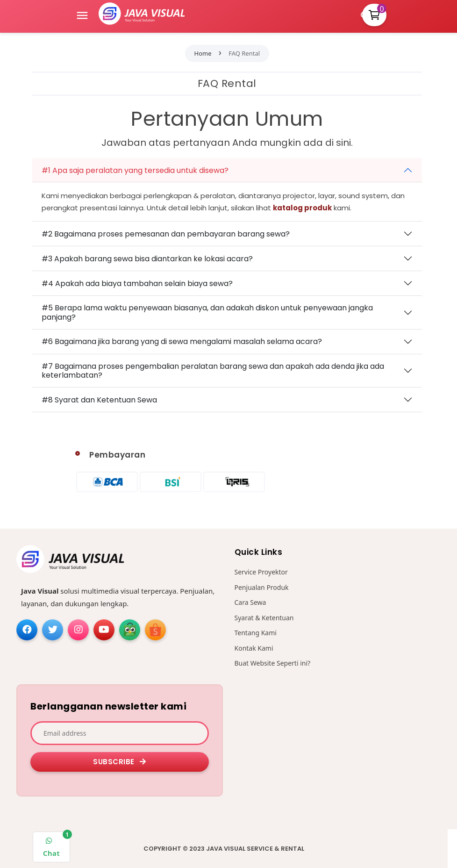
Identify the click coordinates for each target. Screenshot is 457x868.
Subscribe (120, 762)
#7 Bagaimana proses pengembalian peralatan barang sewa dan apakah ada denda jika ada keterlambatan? (213, 371)
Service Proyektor (261, 572)
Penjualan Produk (262, 587)
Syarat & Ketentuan (264, 618)
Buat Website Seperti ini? (273, 663)
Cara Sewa (250, 602)
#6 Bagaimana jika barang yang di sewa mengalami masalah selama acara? (182, 341)
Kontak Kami (254, 648)
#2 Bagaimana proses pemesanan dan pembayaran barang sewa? (166, 234)
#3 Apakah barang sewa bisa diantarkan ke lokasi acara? (147, 259)
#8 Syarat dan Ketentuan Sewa (99, 400)
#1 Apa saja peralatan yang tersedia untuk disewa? (135, 170)
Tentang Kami (256, 633)
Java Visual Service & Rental (255, 849)
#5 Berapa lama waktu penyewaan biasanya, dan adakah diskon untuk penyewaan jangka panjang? (207, 312)
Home (203, 53)
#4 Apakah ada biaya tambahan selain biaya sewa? (137, 283)
